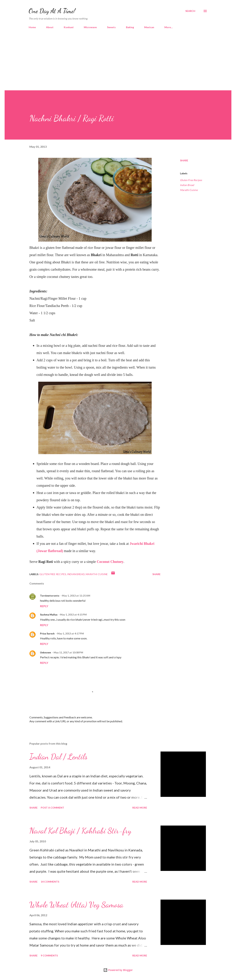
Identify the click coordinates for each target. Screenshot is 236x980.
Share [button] (184, 160)
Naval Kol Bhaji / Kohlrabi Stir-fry (80, 831)
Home (32, 27)
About (50, 27)
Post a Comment (52, 808)
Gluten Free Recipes (191, 180)
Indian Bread (187, 185)
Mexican (149, 27)
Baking (130, 27)
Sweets (111, 27)
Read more (140, 808)
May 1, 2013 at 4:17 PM (71, 633)
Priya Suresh (47, 633)
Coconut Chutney (110, 562)
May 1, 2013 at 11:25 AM (76, 596)
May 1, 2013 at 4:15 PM (73, 615)
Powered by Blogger (118, 970)
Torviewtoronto (50, 596)
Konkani (69, 27)
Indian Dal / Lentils (58, 757)
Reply (44, 606)
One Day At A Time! (52, 11)
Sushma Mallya (49, 615)
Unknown (46, 652)
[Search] (190, 11)
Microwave (90, 27)
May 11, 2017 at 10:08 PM (68, 652)
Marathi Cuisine (189, 190)
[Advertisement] (118, 64)
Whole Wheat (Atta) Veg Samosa (76, 905)
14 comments (50, 882)
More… (169, 27)
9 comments (49, 955)
